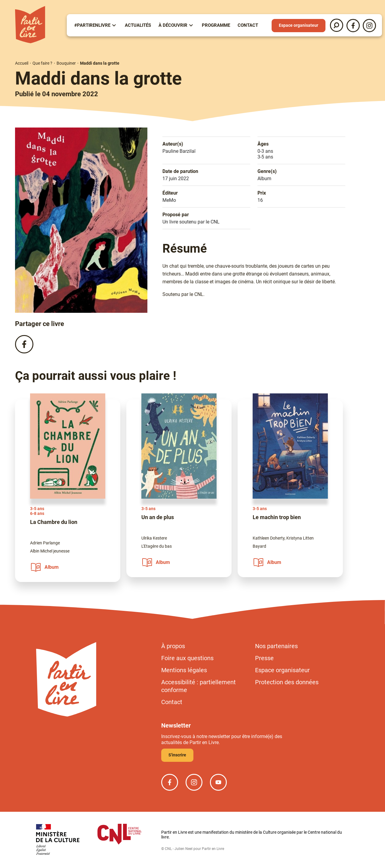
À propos (173, 646)
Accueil (22, 63)
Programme (216, 25)
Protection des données (287, 682)
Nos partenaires (276, 646)
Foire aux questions (187, 658)
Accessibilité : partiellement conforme (199, 686)
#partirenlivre (92, 25)
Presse (264, 658)
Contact (248, 25)
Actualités (138, 25)
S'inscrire (177, 755)
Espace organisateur (299, 25)
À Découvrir (173, 25)
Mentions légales (184, 670)
